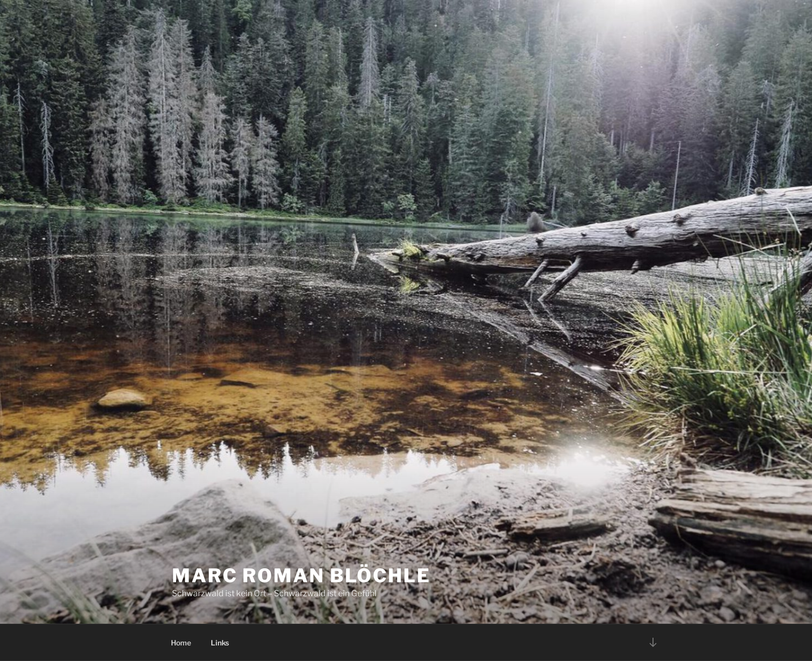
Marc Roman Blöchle (301, 576)
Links (220, 643)
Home (181, 643)
